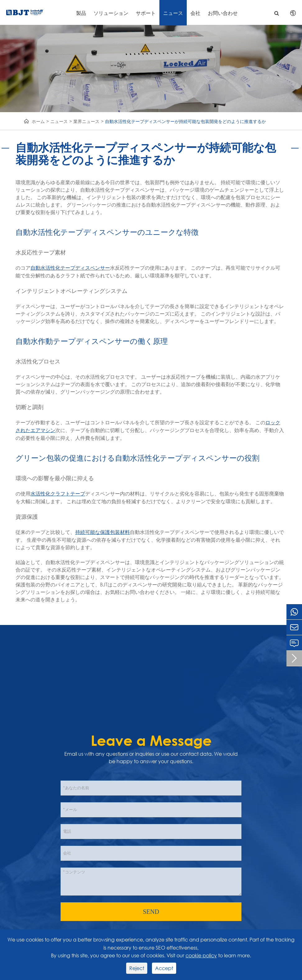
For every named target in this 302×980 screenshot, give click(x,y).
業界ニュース (86, 121)
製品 (81, 13)
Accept (164, 968)
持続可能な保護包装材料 (103, 532)
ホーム (38, 121)
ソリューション (111, 13)
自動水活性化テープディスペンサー (70, 268)
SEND (151, 912)
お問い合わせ (223, 13)
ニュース (173, 13)
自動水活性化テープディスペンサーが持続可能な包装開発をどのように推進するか (185, 121)
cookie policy (201, 955)
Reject (137, 968)
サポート (146, 13)
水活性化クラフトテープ (58, 494)
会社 (195, 13)
